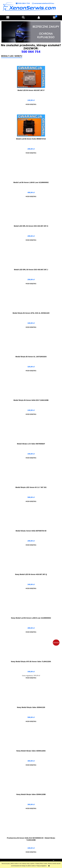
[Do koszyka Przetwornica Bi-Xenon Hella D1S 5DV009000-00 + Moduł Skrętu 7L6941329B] (31, 852)
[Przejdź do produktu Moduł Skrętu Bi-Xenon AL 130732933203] (31, 346)
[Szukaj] (23, 17)
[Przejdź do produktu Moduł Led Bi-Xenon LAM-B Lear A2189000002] (31, 172)
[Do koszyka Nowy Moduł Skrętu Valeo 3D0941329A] (31, 765)
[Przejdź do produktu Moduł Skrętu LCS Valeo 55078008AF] (31, 433)
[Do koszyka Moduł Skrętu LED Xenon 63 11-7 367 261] (31, 501)
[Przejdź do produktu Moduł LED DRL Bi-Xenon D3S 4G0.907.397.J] (31, 259)
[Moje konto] (39, 17)
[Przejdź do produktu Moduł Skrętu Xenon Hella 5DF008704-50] (31, 520)
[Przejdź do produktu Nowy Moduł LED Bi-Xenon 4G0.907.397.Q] (31, 564)
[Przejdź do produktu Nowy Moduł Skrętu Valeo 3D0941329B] (31, 784)
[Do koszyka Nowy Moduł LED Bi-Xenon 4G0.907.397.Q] (31, 588)
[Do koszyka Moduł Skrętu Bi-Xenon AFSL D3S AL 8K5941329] (31, 327)
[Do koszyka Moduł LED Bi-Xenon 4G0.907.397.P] (31, 104)
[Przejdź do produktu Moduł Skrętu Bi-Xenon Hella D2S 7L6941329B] (31, 389)
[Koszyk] (54, 17)
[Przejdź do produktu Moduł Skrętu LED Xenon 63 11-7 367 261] (31, 477)
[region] (31, 32)
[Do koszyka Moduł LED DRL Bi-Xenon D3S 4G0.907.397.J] (31, 284)
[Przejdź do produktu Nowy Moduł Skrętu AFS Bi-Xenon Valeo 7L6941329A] (31, 651)
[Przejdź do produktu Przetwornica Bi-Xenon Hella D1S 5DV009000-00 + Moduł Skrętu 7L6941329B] (31, 827)
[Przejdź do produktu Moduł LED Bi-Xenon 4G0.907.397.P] (31, 77)
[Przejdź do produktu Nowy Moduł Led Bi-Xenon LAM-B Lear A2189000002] (31, 607)
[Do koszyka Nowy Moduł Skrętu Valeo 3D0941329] (31, 721)
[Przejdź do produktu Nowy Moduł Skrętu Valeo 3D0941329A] (31, 740)
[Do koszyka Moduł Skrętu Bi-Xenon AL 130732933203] (31, 371)
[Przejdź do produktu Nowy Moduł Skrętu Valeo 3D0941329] (31, 697)
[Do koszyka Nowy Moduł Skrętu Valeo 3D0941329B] (31, 809)
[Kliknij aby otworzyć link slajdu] (31, 32)
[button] (8, 17)
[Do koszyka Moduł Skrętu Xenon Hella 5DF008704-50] (31, 545)
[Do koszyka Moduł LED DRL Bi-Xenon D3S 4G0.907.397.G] (31, 240)
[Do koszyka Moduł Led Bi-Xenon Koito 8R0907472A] (31, 153)
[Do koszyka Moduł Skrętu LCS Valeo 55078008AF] (31, 458)
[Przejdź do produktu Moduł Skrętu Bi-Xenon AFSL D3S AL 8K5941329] (31, 302)
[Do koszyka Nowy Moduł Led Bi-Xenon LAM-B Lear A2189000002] (31, 632)
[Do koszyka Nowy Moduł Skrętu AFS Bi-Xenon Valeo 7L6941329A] (31, 678)
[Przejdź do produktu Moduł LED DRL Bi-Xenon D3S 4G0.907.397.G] (31, 215)
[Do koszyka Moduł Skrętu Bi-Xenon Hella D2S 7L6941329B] (31, 414)
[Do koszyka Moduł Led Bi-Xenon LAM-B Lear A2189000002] (31, 197)
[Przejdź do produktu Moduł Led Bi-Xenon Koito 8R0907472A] (31, 125)
